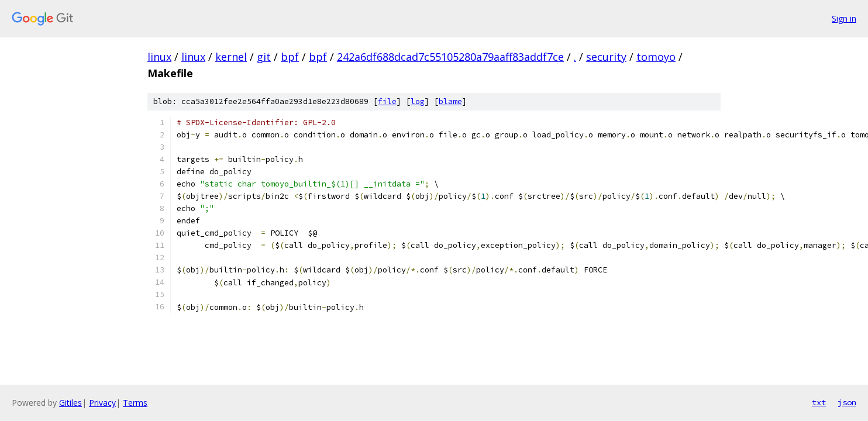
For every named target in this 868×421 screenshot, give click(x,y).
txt (819, 402)
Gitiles (70, 403)
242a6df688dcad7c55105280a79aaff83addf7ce (450, 57)
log (418, 101)
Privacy (102, 403)
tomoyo (656, 57)
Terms (135, 403)
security (606, 57)
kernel (231, 57)
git (264, 57)
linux (159, 57)
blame (450, 101)
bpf (290, 57)
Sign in (844, 18)
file (387, 101)
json (847, 402)
